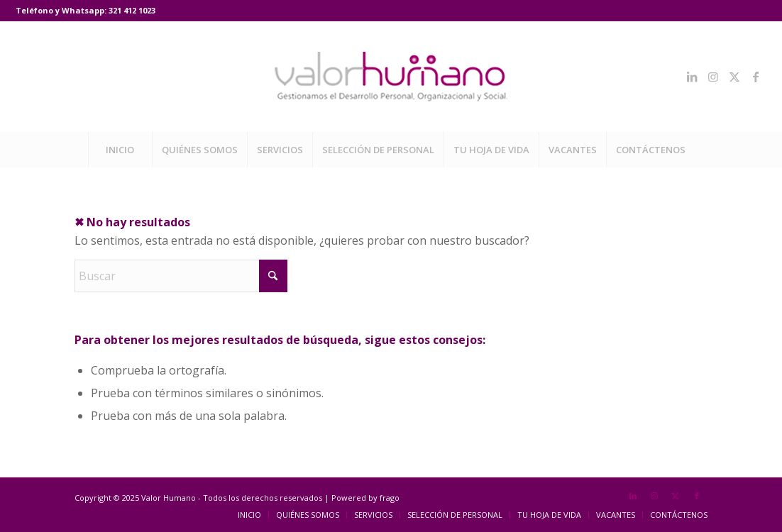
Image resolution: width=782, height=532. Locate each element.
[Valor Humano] (391, 77)
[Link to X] (734, 77)
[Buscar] (181, 276)
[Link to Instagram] (713, 77)
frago (390, 498)
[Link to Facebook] (756, 77)
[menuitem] (120, 150)
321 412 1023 (132, 10)
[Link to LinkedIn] (692, 77)
